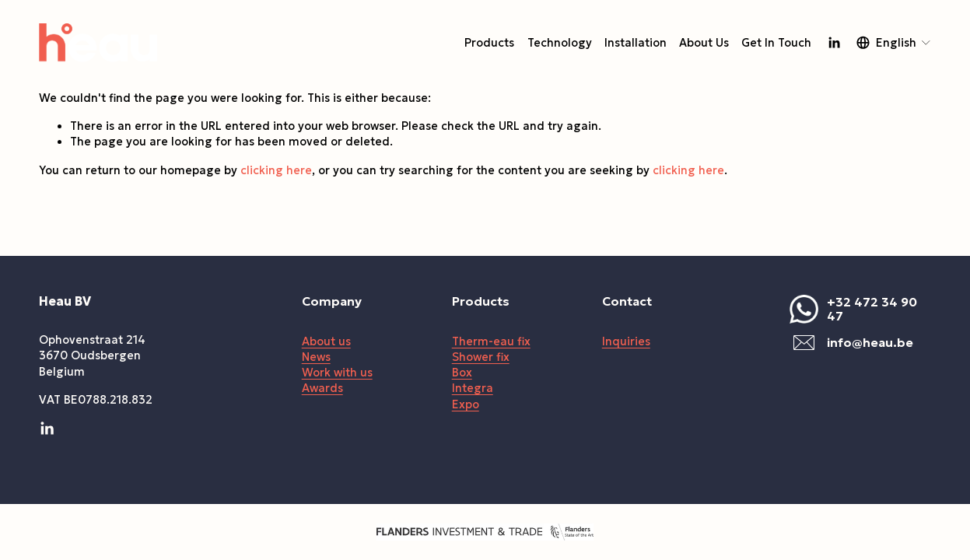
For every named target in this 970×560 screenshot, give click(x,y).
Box (462, 373)
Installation (636, 43)
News (316, 357)
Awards (322, 388)
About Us (704, 43)
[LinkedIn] (834, 43)
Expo (466, 404)
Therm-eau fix (491, 341)
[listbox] (894, 42)
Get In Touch (776, 43)
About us (326, 341)
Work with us (337, 373)
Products (489, 43)
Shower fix (481, 357)
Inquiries (626, 341)
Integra (473, 388)
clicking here (276, 170)
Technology (560, 43)
